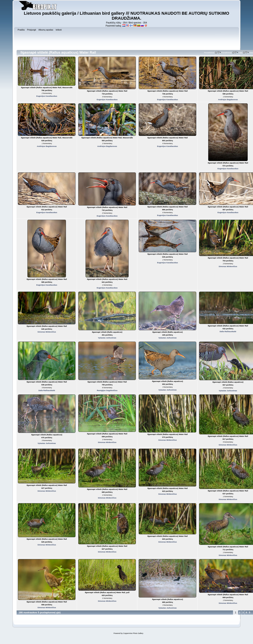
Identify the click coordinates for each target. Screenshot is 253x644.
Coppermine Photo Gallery (133, 633)
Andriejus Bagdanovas (228, 99)
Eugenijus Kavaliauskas (47, 96)
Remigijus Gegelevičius (107, 390)
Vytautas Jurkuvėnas (107, 338)
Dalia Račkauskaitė (228, 331)
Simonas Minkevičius (228, 266)
